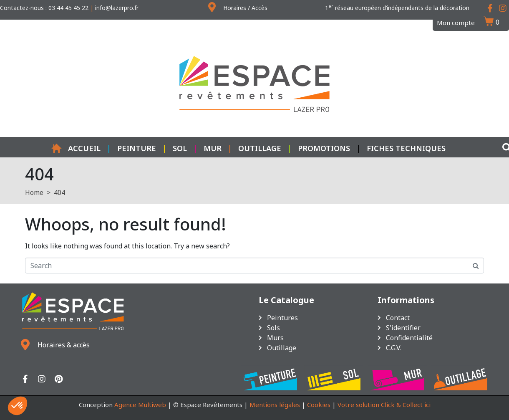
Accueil (76, 148)
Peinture (137, 148)
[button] (18, 406)
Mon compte (456, 23)
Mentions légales (275, 405)
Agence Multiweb (140, 405)
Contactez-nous (22, 8)
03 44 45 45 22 (68, 8)
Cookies (319, 405)
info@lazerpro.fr (117, 8)
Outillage (260, 148)
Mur (213, 148)
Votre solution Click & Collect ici (384, 405)
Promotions (324, 148)
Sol (180, 148)
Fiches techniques (406, 148)
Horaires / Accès (245, 8)
